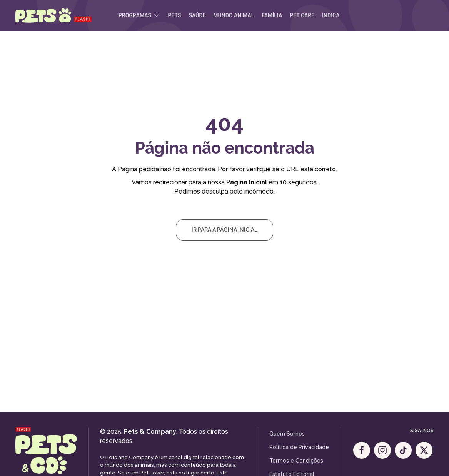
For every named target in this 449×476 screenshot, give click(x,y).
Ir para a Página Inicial (224, 230)
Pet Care (302, 15)
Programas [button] (139, 15)
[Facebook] (362, 450)
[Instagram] (382, 450)
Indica (331, 15)
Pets (175, 15)
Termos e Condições (296, 461)
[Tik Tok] (403, 450)
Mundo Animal (234, 15)
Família (272, 15)
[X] (424, 450)
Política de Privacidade (299, 447)
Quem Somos (287, 434)
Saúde (197, 15)
